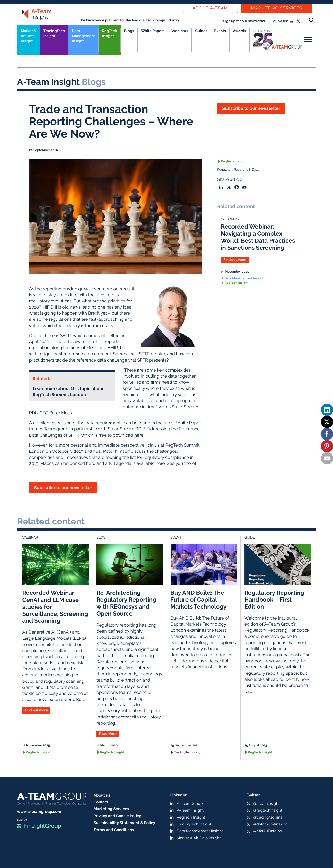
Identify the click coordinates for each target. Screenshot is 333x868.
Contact (101, 802)
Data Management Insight (83, 36)
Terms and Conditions (114, 830)
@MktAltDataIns (268, 831)
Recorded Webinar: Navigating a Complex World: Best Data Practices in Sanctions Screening (258, 237)
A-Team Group (190, 803)
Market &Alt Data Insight (29, 36)
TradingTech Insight (54, 33)
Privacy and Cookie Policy (117, 816)
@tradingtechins (268, 817)
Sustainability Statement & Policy (125, 823)
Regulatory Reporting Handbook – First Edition (274, 600)
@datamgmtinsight (270, 824)
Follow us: (280, 21)
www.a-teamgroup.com (39, 811)
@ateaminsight (267, 803)
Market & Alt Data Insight (199, 838)
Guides (201, 31)
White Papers (153, 31)
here (139, 435)
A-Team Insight (190, 810)
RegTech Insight (109, 33)
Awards (239, 31)
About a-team (210, 8)
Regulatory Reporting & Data (238, 170)
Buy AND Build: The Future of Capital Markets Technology (199, 600)
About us (102, 795)
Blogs (129, 31)
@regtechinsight (268, 810)
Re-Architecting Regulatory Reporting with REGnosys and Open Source (126, 603)
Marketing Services (277, 8)
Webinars (180, 31)
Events (220, 31)
